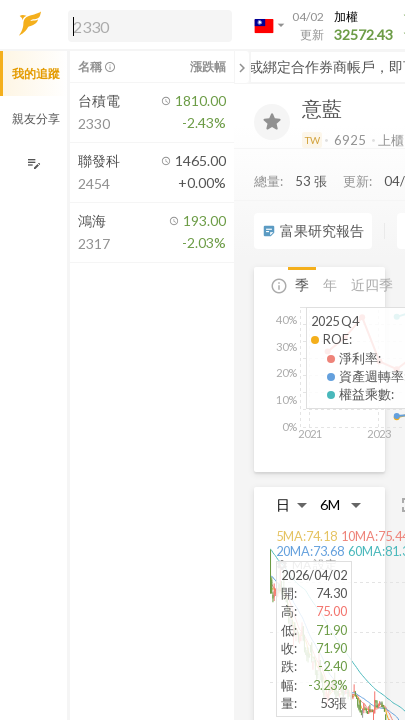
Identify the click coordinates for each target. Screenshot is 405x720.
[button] (146, 25)
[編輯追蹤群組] (33, 163)
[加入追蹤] (272, 122)
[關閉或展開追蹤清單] (242, 67)
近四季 (372, 284)
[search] (150, 26)
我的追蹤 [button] (36, 73)
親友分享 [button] (36, 118)
